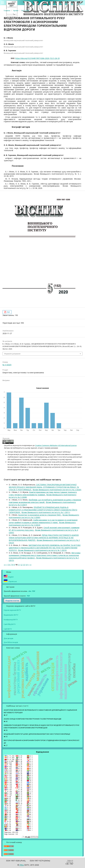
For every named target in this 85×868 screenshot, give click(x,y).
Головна (7, 10)
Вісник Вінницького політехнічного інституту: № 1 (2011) (46, 512)
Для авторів (8, 638)
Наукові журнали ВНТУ (12, 610)
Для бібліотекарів (11, 642)
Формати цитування (12, 354)
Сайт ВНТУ (8, 629)
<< (5, 565)
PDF (8, 312)
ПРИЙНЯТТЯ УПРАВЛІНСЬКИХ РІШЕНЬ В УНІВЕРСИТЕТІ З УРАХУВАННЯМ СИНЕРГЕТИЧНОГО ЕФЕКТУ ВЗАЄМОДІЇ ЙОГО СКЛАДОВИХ (43, 510)
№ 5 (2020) (25, 10)
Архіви (16, 10)
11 (19, 565)
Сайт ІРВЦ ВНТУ (10, 624)
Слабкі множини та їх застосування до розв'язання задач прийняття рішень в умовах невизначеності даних (43, 521)
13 (24, 565)
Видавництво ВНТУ (11, 615)
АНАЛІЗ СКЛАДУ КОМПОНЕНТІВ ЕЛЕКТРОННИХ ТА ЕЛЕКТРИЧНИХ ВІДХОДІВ (33, 719)
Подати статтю (12, 601)
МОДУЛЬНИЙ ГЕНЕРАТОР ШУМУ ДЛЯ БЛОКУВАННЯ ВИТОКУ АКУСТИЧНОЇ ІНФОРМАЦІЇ (37, 734)
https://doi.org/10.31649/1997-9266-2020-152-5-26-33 (37, 58)
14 (26, 565)
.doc (30, 591)
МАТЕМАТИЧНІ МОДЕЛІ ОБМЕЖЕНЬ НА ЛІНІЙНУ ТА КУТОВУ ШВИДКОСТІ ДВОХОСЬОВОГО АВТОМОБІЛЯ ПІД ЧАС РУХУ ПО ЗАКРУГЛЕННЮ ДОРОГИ (45, 548)
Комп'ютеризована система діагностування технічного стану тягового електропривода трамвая (43, 493)
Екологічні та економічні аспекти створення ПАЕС (40, 515)
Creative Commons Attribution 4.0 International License (56, 445)
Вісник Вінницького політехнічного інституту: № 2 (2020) (57, 490)
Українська (12, 581)
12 (21, 565)
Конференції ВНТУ (11, 620)
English (11, 577)
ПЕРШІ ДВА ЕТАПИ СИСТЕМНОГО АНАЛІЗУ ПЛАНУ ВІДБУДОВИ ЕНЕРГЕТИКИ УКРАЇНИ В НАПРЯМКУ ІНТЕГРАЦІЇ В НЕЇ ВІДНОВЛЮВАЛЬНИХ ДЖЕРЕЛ (44, 538)
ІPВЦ (22, 865)
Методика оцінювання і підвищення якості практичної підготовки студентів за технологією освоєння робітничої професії (45, 555)
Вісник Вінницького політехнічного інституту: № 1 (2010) (42, 550)
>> (30, 565)
